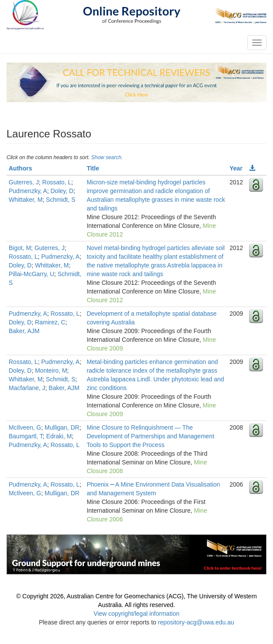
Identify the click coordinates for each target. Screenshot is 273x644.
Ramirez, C (50, 322)
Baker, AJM (24, 331)
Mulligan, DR (62, 427)
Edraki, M (59, 436)
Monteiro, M (51, 370)
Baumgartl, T (26, 436)
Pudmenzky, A (28, 191)
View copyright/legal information (136, 614)
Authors (20, 168)
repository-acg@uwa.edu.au (196, 622)
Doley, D (62, 191)
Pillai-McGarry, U (32, 274)
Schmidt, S (61, 200)
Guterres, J (24, 182)
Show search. (107, 157)
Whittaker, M (26, 200)
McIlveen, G (25, 427)
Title (93, 168)
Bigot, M (20, 248)
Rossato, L (57, 182)
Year (236, 168)
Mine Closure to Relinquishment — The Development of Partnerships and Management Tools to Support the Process (150, 436)
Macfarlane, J (27, 388)
